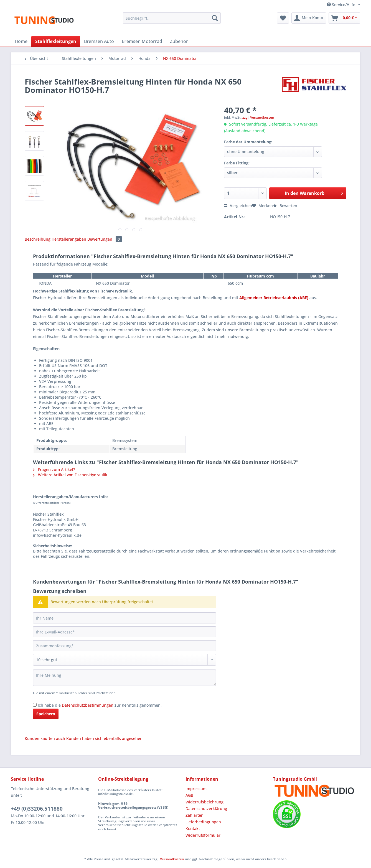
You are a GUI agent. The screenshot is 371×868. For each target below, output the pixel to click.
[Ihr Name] (124, 618)
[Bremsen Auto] (99, 41)
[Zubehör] (179, 41)
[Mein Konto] (309, 18)
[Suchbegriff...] (172, 18)
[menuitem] (172, 21)
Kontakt (193, 828)
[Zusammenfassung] (124, 646)
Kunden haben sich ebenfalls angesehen (104, 738)
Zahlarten (195, 815)
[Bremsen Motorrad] (142, 41)
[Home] (21, 41)
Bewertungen (105, 239)
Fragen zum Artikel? (54, 469)
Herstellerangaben (69, 239)
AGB (189, 795)
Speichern (46, 714)
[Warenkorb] (344, 18)
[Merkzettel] (283, 18)
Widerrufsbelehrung (204, 802)
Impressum (196, 789)
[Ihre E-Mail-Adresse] (124, 632)
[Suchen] (215, 18)
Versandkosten (172, 859)
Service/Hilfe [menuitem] (342, 5)
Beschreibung (38, 239)
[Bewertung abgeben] (124, 660)
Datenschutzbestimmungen (88, 705)
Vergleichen (238, 206)
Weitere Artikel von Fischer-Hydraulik (70, 475)
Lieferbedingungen (203, 822)
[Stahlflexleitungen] (56, 41)
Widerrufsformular (203, 835)
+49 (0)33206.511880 (37, 809)
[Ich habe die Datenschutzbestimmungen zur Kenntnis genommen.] (35, 705)
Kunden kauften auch (45, 738)
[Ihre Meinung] (124, 678)
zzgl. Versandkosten (258, 117)
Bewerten (285, 206)
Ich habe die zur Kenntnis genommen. (100, 705)
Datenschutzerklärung (206, 809)
